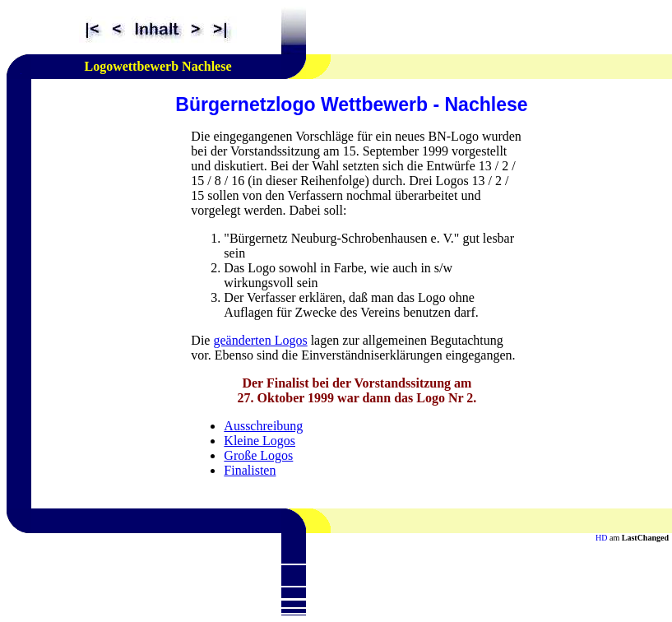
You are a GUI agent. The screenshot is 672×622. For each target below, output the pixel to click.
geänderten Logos (260, 340)
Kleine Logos (260, 441)
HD (601, 538)
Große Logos (258, 455)
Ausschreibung (263, 426)
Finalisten (250, 470)
